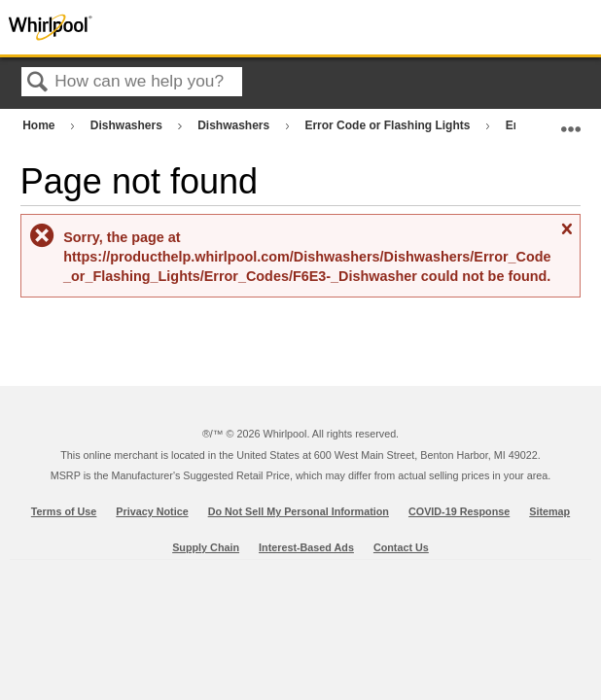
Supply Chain (206, 547)
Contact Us (401, 547)
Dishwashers (128, 125)
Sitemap (549, 511)
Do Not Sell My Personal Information (299, 511)
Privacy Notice (152, 511)
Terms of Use (64, 511)
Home (40, 125)
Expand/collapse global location (571, 121)
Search (38, 83)
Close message (566, 237)
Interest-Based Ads (306, 547)
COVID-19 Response (459, 511)
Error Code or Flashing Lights (389, 125)
